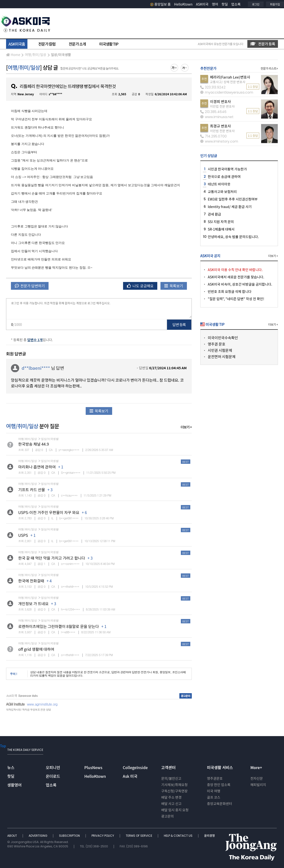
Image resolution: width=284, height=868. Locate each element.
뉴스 (11, 767)
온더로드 (53, 776)
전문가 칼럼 (47, 44)
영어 (215, 4)
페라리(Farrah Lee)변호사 (230, 77)
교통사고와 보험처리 (222, 192)
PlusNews (93, 767)
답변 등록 (179, 325)
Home (13, 55)
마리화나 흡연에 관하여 (37, 467)
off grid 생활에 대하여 (36, 649)
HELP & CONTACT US (179, 836)
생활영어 (14, 785)
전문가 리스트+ (269, 68)
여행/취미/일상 (35, 55)
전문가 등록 (263, 44)
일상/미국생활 (61, 55)
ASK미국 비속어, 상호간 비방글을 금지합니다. (240, 284)
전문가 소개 (77, 44)
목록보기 (174, 286)
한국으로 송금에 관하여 (224, 177)
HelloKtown (183, 4)
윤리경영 (209, 836)
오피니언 (53, 767)
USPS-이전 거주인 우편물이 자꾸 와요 (49, 512)
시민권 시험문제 (220, 350)
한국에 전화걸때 (31, 581)
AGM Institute (15, 704)
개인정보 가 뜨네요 (33, 603)
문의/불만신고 (171, 778)
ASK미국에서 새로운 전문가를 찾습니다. (236, 277)
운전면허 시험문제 (222, 357)
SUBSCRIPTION (70, 836)
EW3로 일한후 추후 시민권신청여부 (233, 199)
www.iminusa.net (217, 117)
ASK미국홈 (17, 44)
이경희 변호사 (220, 101)
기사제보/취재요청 (174, 785)
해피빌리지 (258, 785)
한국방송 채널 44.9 (34, 444)
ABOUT (13, 836)
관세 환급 (214, 214)
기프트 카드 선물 (32, 490)
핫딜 (225, 4)
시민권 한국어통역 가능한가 (227, 169)
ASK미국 (202, 4)
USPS (23, 535)
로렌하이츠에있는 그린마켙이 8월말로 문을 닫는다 (58, 626)
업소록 (236, 4)
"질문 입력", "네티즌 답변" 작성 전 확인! (236, 299)
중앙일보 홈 (161, 4)
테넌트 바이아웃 (219, 184)
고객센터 (168, 767)
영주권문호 (215, 778)
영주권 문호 (217, 344)
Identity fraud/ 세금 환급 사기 (230, 207)
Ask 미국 (130, 776)
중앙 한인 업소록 (219, 785)
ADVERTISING (38, 836)
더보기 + (186, 427)
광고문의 (167, 816)
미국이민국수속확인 (223, 338)
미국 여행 (214, 791)
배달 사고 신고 (171, 804)
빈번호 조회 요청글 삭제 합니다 (230, 291)
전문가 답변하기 (30, 286)
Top (3, 746)
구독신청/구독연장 (174, 791)
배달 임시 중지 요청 (175, 810)
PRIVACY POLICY (103, 836)
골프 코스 (214, 797)
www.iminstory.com (219, 141)
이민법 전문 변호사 (222, 106)
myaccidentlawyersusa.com (227, 92)
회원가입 (275, 4)
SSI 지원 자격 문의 (221, 222)
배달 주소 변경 (171, 797)
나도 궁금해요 (140, 286)
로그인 (256, 4)
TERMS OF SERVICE (139, 836)
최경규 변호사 (220, 126)
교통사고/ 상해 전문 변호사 (228, 82)
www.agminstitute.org (42, 704)
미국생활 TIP (109, 44)
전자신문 (257, 778)
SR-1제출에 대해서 (221, 229)
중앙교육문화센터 (220, 804)
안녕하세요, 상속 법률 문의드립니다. (233, 237)
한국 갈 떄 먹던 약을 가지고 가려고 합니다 (52, 558)
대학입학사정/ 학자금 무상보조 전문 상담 (28, 710)
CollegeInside (135, 767)
